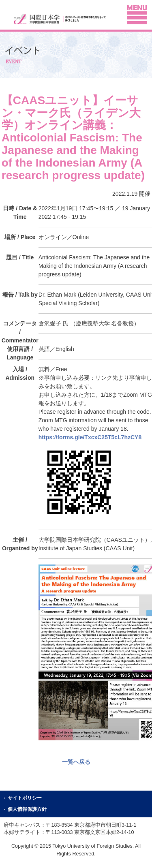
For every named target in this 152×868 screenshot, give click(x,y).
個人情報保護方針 (27, 809)
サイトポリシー (25, 798)
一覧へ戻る (76, 762)
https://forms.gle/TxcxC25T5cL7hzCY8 (90, 437)
